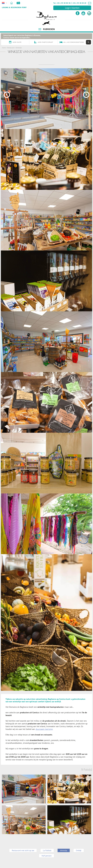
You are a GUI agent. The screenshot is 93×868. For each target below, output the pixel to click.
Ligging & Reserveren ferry (14, 7)
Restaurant (11, 48)
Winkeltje (19, 48)
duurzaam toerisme (44, 729)
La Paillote (47, 850)
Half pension (47, 856)
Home (4, 48)
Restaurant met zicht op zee (23, 850)
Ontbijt (79, 850)
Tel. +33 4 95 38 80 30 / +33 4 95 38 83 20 (70, 3)
